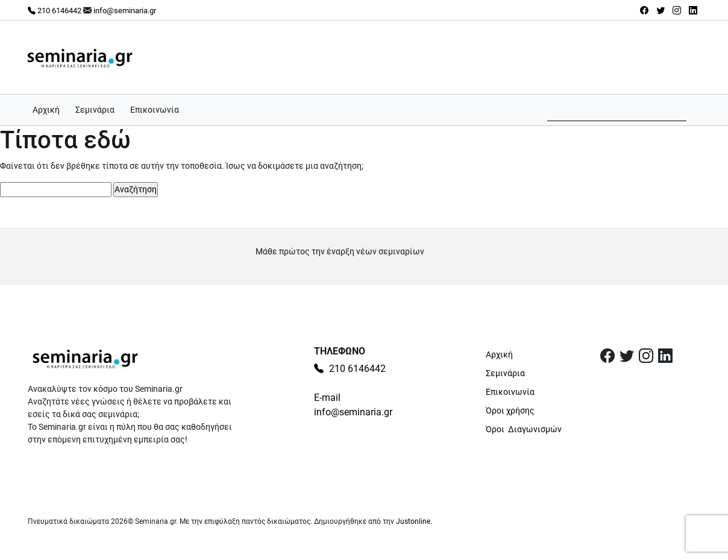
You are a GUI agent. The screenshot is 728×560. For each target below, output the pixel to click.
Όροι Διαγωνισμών (524, 429)
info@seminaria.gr (125, 11)
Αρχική (46, 110)
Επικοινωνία (155, 110)
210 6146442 (55, 11)
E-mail (327, 398)
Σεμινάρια (95, 110)
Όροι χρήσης (510, 411)
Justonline (413, 521)
